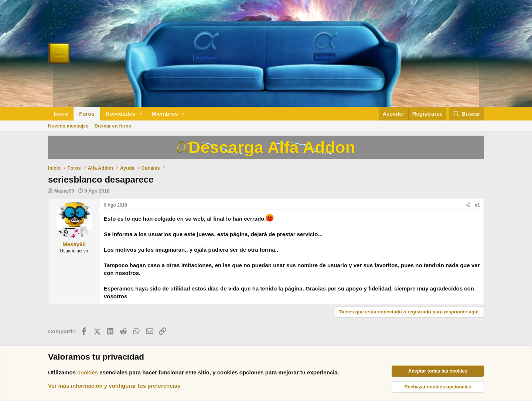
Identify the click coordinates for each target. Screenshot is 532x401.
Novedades (120, 114)
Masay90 (64, 191)
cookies (88, 372)
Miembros (165, 114)
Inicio (61, 114)
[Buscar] (467, 114)
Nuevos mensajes (68, 126)
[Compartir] (468, 205)
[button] (141, 114)
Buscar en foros (113, 126)
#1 (478, 205)
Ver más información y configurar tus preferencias (114, 386)
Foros (87, 114)
